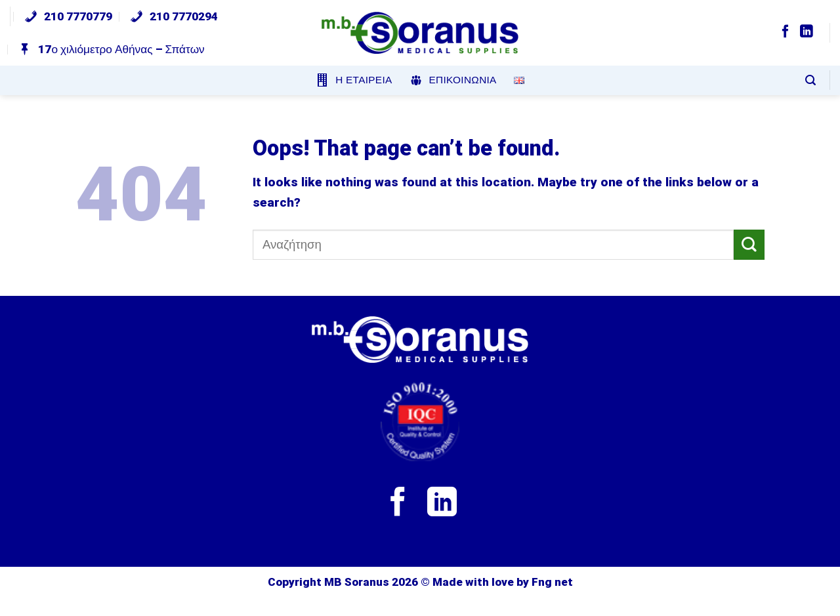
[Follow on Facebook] (786, 32)
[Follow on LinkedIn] (807, 32)
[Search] (810, 80)
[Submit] (749, 245)
